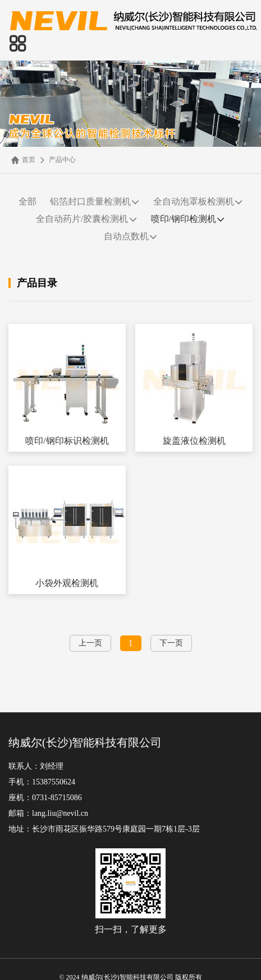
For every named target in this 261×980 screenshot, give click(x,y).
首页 (23, 160)
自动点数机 (131, 236)
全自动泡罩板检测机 (198, 202)
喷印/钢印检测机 (188, 219)
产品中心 (57, 160)
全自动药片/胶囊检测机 (86, 219)
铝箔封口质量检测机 (95, 202)
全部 (28, 201)
